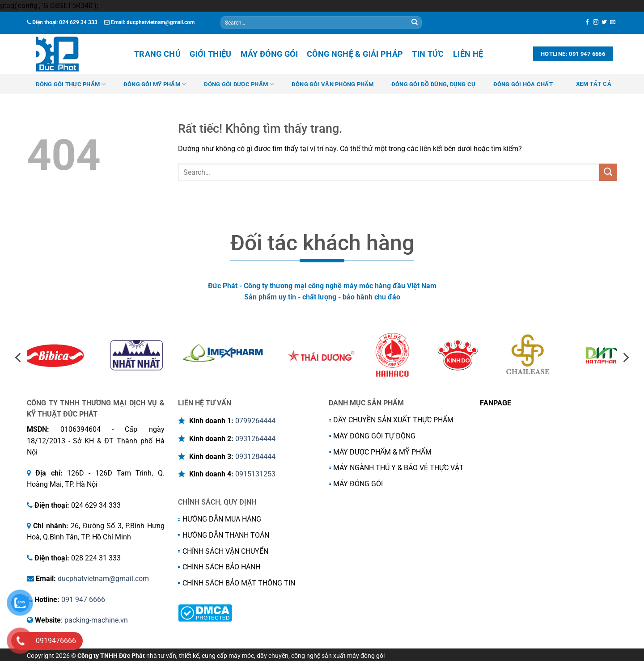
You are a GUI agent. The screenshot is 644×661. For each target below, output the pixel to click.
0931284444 (255, 457)
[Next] (625, 358)
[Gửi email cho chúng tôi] (613, 22)
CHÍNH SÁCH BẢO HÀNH (221, 567)
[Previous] (19, 358)
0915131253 (255, 474)
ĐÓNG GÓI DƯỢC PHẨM (239, 84)
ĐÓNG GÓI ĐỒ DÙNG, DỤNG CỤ (433, 84)
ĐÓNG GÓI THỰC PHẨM (71, 84)
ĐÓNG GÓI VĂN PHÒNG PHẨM (333, 84)
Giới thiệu (211, 54)
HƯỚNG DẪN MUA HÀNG (222, 519)
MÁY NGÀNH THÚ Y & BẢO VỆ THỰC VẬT (398, 468)
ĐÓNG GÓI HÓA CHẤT (523, 84)
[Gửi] (415, 23)
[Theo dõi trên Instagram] (596, 22)
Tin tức (428, 54)
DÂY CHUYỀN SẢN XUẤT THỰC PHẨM (393, 420)
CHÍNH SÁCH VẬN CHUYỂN (225, 551)
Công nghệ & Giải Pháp (355, 54)
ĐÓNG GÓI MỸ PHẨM (155, 84)
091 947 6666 (83, 600)
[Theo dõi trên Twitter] (604, 22)
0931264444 (255, 439)
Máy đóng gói (269, 54)
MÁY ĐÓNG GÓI (358, 484)
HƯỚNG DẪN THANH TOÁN (226, 535)
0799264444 (255, 421)
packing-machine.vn (96, 620)
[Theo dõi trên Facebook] (587, 22)
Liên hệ (468, 54)
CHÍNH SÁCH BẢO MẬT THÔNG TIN (239, 583)
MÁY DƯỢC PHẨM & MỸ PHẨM (382, 452)
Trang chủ (157, 54)
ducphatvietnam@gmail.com (103, 579)
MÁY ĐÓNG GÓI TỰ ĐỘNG (374, 436)
